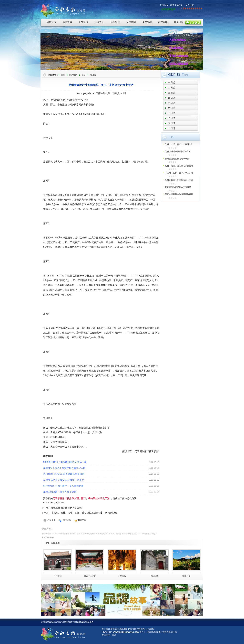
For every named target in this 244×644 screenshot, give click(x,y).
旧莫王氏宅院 (90, 576)
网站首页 (51, 22)
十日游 (172, 128)
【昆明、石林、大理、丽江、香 (179, 173)
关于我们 (106, 629)
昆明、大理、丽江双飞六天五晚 (179, 166)
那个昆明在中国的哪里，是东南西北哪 (63, 486)
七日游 (172, 113)
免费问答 (147, 22)
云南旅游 (164, 5)
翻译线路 (67, 520)
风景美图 (131, 22)
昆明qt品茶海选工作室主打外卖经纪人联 (64, 468)
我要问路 (82, 520)
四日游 (172, 98)
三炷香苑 (58, 576)
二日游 (172, 88)
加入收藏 (190, 5)
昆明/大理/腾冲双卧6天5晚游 (178, 152)
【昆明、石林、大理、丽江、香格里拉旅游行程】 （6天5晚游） (85, 513)
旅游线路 (73, 75)
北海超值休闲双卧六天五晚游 (66, 508)
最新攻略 (67, 22)
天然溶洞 (122, 576)
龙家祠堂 (154, 576)
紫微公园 (186, 576)
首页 (63, 75)
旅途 (114, 635)
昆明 (84, 75)
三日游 (172, 93)
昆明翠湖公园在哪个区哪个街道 (60, 492)
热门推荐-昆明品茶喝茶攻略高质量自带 (64, 474)
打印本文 (52, 520)
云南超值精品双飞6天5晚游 (177, 159)
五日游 (172, 103)
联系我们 (115, 629)
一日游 (172, 82)
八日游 (172, 118)
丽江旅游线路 (176, 5)
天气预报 (83, 22)
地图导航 (115, 22)
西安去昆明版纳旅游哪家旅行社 (179, 194)
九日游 (172, 123)
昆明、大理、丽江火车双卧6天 (179, 144)
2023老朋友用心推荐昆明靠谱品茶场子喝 (65, 462)
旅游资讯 (99, 22)
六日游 (93, 75)
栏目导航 (174, 74)
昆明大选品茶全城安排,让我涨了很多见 (64, 480)
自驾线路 (163, 22)
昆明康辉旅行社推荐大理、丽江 (179, 180)
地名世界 (179, 22)
